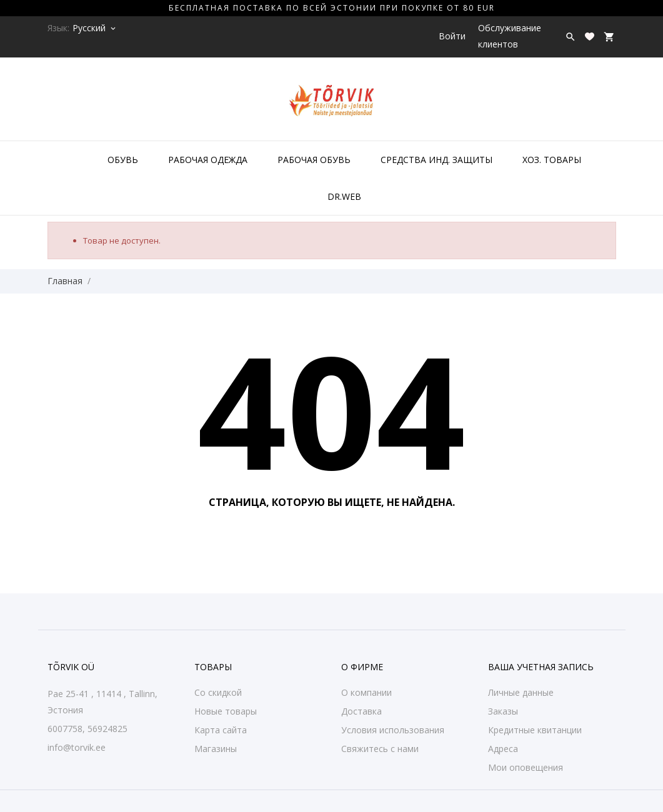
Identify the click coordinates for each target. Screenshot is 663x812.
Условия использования (393, 730)
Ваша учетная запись (541, 667)
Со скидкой (218, 692)
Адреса (503, 749)
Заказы (503, 711)
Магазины (216, 749)
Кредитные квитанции (535, 730)
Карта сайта (221, 730)
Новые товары (226, 711)
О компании (366, 692)
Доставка (361, 711)
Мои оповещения (526, 767)
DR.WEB (344, 196)
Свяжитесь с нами (380, 749)
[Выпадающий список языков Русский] (95, 28)
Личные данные (521, 692)
